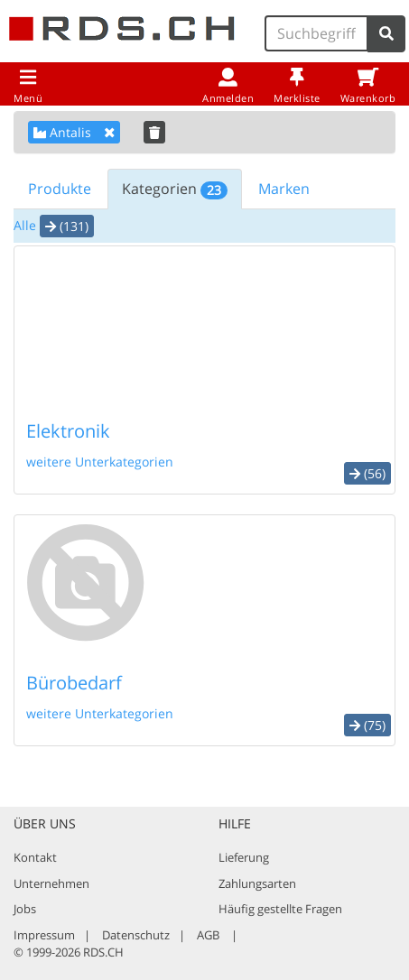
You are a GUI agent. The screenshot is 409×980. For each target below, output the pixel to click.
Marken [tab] (284, 189)
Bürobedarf (74, 683)
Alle (25, 225)
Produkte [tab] (60, 189)
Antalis (74, 132)
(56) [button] (367, 473)
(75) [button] (367, 725)
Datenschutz (136, 935)
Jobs (25, 909)
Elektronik (68, 431)
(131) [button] (67, 226)
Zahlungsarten (257, 883)
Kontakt (35, 857)
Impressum (44, 935)
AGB (208, 935)
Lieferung (244, 857)
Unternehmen (51, 883)
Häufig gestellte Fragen (280, 909)
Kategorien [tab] (175, 189)
